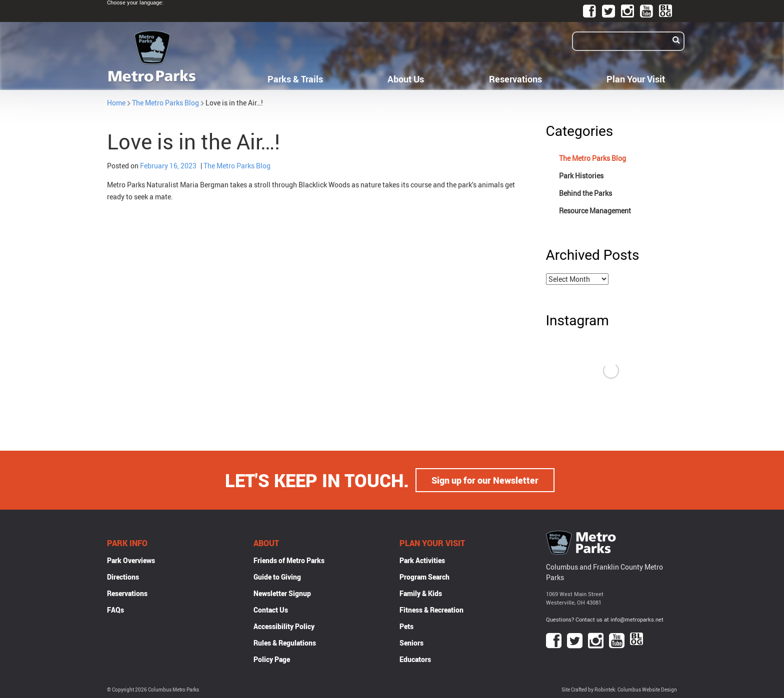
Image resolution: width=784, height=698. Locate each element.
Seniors (411, 643)
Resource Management (595, 211)
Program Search (424, 577)
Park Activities (422, 560)
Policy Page (272, 659)
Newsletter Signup (282, 593)
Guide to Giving (277, 577)
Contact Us (271, 610)
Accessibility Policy (284, 626)
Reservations (515, 79)
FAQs (115, 610)
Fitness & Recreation (431, 610)
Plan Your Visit (636, 79)
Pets (406, 626)
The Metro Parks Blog (165, 103)
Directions (123, 577)
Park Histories (581, 176)
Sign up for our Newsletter (485, 480)
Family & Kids (421, 593)
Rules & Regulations (285, 643)
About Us (406, 79)
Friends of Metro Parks (289, 560)
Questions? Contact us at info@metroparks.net (605, 619)
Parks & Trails (295, 79)
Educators (415, 659)
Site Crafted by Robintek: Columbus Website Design (619, 690)
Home (116, 103)
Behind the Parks (585, 193)
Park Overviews (131, 560)
